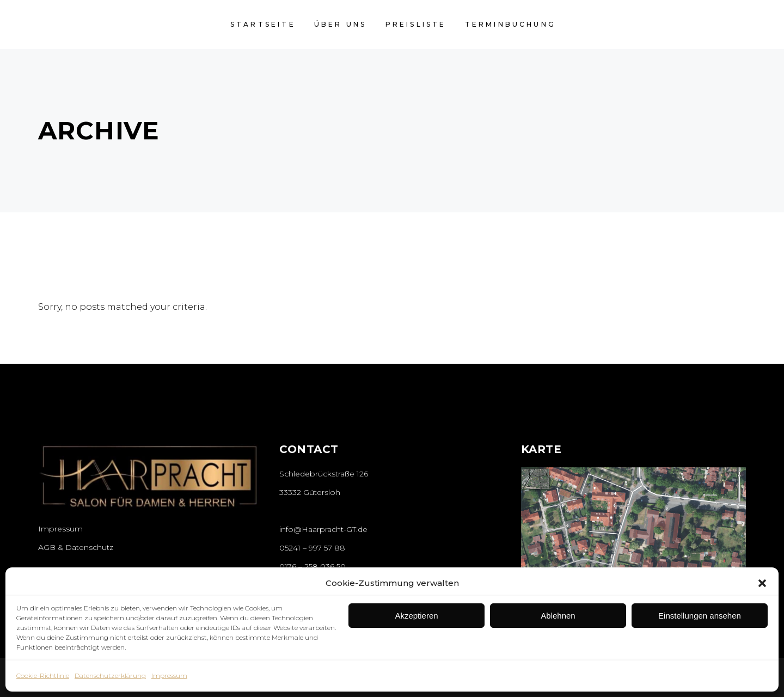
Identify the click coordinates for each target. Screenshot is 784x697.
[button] (762, 583)
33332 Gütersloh (310, 492)
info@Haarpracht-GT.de (323, 529)
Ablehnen (558, 616)
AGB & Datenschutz (76, 547)
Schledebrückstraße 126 (324, 474)
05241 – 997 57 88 (312, 548)
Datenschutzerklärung (110, 675)
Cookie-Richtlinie (43, 675)
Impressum (169, 675)
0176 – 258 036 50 (313, 566)
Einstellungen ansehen (700, 616)
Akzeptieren (416, 616)
